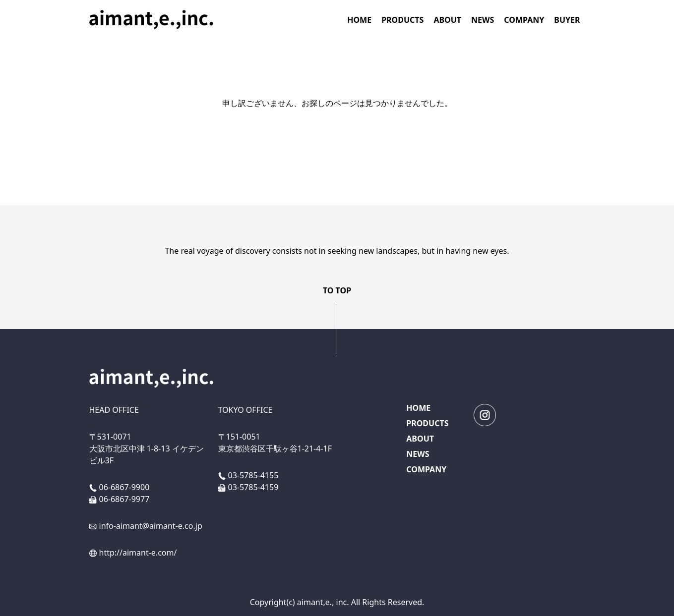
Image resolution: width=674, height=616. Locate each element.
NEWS (483, 20)
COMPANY (524, 20)
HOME (359, 20)
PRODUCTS (402, 20)
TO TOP (337, 290)
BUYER (567, 20)
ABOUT (447, 20)
